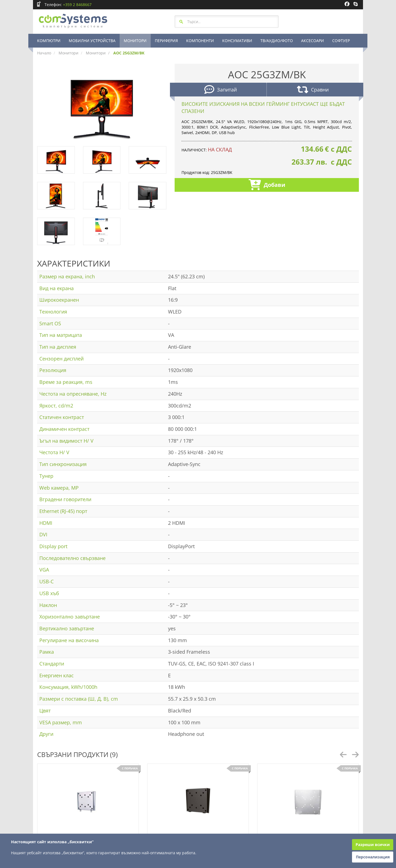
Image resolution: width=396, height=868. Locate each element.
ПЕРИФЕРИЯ (166, 41)
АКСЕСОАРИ (313, 41)
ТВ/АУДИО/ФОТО (277, 41)
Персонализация (373, 857)
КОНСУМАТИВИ (237, 41)
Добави (267, 185)
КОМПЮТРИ (49, 41)
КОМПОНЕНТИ (200, 41)
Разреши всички (373, 845)
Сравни (313, 90)
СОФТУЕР (341, 41)
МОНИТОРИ (135, 41)
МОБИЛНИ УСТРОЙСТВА (92, 41)
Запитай (221, 90)
